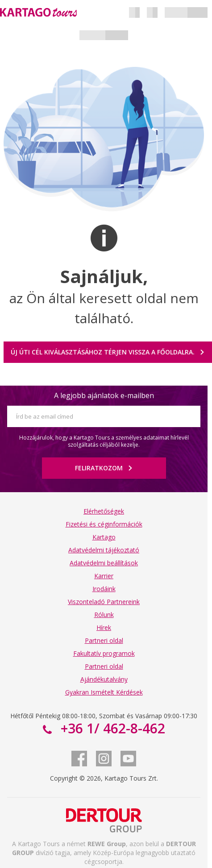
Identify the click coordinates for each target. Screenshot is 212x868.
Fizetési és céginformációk (104, 524)
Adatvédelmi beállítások (104, 563)
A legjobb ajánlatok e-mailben (104, 395)
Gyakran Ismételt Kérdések (104, 692)
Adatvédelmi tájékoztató (104, 550)
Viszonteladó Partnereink (104, 602)
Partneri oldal (104, 640)
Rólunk (104, 615)
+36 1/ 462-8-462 (111, 728)
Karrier (104, 576)
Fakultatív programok (104, 653)
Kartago (104, 537)
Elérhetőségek (104, 511)
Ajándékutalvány (104, 679)
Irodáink (104, 589)
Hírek (104, 627)
